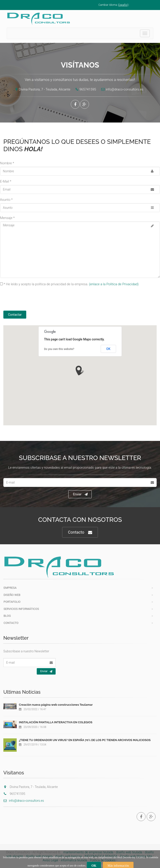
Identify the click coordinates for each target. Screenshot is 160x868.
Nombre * (7, 163)
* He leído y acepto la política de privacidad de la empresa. (71, 284)
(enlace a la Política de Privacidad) (114, 284)
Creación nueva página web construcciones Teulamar (56, 705)
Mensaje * (7, 218)
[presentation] (41, 300)
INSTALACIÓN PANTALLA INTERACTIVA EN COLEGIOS (56, 722)
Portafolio (12, 602)
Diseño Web (12, 595)
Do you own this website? (59, 349)
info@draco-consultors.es (121, 89)
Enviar (80, 494)
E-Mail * (6, 181)
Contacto (80, 532)
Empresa (10, 588)
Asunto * (6, 200)
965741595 (85, 89)
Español (123, 5)
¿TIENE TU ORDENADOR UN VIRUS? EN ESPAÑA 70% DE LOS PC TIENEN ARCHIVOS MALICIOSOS (85, 740)
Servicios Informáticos (21, 609)
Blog (7, 616)
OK (108, 349)
